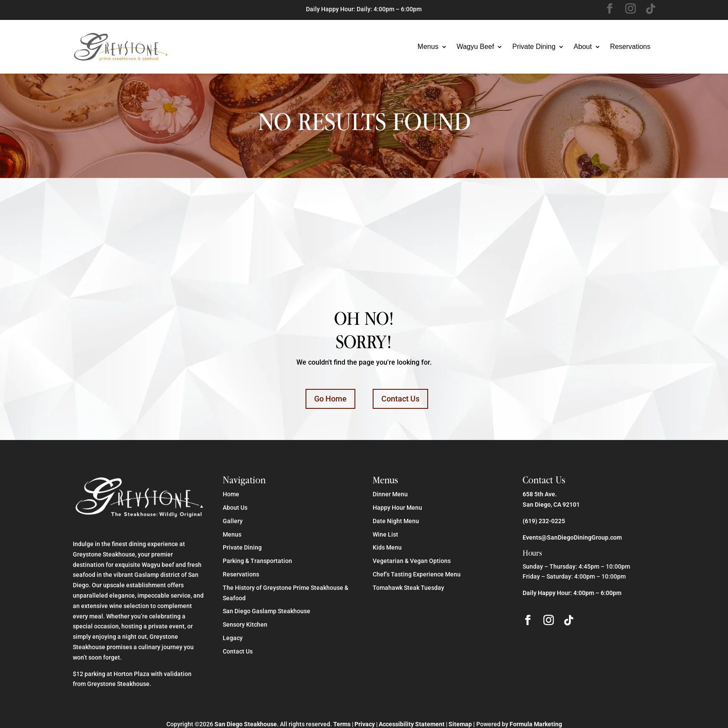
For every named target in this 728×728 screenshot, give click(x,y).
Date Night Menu (396, 521)
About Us (235, 508)
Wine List (385, 534)
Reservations (630, 47)
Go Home (330, 399)
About (583, 47)
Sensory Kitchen (245, 624)
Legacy (233, 638)
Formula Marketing (536, 724)
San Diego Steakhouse (246, 724)
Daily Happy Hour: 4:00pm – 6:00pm (572, 593)
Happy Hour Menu (397, 508)
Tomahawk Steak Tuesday (408, 588)
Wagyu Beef (476, 47)
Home (231, 494)
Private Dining (534, 47)
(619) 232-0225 (544, 521)
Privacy (365, 724)
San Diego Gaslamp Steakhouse (266, 611)
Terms (342, 724)
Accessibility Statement (412, 724)
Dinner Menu (390, 494)
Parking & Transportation (257, 561)
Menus (428, 47)
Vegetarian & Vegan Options (412, 561)
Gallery (233, 521)
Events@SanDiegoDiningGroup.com (572, 537)
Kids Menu (387, 547)
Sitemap (460, 724)
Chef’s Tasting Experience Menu (417, 574)
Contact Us (400, 399)
